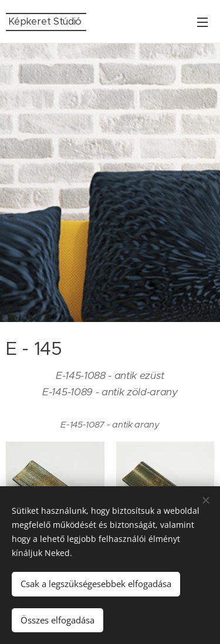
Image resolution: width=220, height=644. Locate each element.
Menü (202, 22)
